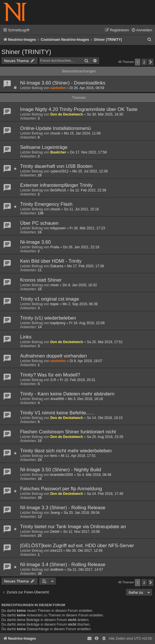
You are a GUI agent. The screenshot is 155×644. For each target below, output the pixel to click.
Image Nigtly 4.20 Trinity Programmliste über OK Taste (79, 109)
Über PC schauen (39, 223)
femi (54, 456)
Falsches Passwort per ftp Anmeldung (61, 489)
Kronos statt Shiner (41, 280)
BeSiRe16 (58, 190)
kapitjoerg (58, 323)
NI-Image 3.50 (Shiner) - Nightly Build (61, 470)
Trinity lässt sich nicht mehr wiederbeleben (66, 451)
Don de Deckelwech (67, 114)
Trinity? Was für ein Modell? (50, 375)
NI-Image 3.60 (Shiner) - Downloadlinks (63, 83)
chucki (55, 133)
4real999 (57, 399)
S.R (53, 380)
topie (54, 304)
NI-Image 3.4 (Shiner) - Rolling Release (63, 565)
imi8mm (57, 570)
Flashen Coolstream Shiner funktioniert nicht (68, 432)
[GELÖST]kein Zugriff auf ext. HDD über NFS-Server (77, 546)
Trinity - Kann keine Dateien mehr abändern (67, 394)
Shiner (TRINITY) (26, 52)
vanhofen (58, 88)
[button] (151, 62)
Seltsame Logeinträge (44, 147)
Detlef (55, 532)
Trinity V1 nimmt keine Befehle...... (57, 413)
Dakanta (57, 266)
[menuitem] (142, 30)
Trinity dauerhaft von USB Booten (56, 166)
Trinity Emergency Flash (46, 204)
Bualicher (58, 152)
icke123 (56, 551)
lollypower (58, 228)
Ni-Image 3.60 (35, 242)
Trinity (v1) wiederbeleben (48, 318)
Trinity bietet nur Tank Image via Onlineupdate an (73, 527)
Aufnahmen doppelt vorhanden (53, 356)
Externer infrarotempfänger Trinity (56, 185)
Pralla (55, 247)
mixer (55, 285)
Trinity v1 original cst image (50, 299)
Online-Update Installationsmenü (56, 128)
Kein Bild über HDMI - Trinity (51, 261)
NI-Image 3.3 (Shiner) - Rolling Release (63, 508)
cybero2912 (59, 171)
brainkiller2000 (62, 475)
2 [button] (144, 62)
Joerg (55, 513)
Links (26, 337)
